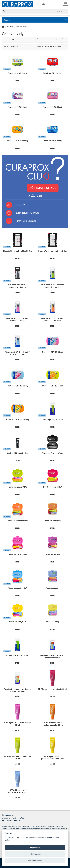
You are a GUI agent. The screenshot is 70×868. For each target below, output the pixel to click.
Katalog (35, 20)
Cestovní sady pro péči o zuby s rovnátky (51, 39)
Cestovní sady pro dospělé (12, 39)
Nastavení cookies (35, 860)
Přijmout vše (35, 847)
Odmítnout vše (35, 854)
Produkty (10, 27)
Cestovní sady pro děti (11, 46)
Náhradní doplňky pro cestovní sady (49, 46)
